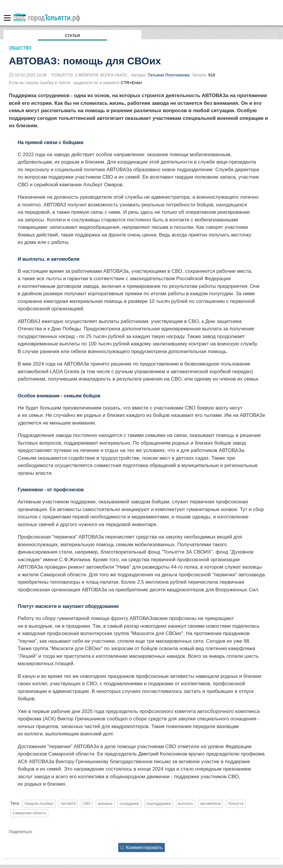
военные (105, 804)
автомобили (210, 804)
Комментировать (141, 847)
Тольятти (236, 804)
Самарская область (29, 813)
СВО (87, 804)
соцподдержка (159, 804)
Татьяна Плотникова (169, 75)
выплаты (186, 804)
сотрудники (129, 804)
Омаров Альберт (39, 804)
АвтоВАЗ (68, 804)
